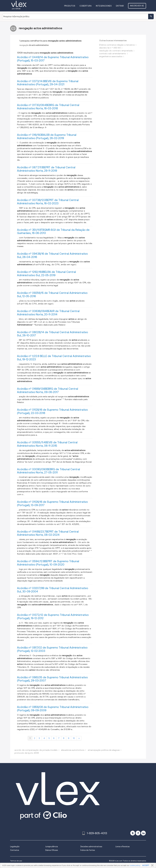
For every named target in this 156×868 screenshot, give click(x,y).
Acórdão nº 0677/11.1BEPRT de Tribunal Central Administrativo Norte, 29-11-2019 (46, 169)
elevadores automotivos (73, 750)
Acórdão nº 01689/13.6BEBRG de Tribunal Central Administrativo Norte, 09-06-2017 (48, 390)
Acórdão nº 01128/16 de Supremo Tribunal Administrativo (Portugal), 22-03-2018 (52, 411)
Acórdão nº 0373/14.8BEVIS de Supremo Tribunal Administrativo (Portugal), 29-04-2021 (48, 83)
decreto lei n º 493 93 (110, 48)
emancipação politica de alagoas (104, 750)
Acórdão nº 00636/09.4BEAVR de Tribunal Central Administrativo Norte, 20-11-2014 (48, 313)
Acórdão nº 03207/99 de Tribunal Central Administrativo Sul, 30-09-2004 (53, 590)
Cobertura (86, 6)
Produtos (70, 6)
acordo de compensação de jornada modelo (36, 750)
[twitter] (133, 833)
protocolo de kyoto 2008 (27, 753)
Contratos (15, 850)
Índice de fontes (88, 850)
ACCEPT (146, 865)
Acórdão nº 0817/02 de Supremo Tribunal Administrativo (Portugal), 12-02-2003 (52, 649)
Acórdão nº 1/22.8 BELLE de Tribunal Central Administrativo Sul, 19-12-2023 (54, 358)
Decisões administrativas (91, 847)
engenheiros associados (111, 56)
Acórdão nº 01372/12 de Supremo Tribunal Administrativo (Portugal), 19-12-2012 (53, 617)
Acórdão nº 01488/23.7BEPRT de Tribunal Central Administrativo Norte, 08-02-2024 (48, 533)
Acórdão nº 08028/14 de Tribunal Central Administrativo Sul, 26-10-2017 (52, 334)
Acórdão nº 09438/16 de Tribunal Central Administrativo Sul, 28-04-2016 (52, 255)
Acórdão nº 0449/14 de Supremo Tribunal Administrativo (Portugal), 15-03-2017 (53, 59)
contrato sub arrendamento (113, 53)
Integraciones (104, 6)
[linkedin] (143, 833)
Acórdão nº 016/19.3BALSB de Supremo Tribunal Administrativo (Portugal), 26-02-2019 (47, 136)
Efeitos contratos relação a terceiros (117, 45)
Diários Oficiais (52, 850)
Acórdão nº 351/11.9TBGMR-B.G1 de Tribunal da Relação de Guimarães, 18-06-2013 (53, 231)
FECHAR (152, 865)
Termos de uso (16, 861)
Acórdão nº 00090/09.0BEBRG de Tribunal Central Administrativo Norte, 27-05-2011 (49, 471)
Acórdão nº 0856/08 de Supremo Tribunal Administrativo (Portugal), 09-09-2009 (53, 709)
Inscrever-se (137, 6)
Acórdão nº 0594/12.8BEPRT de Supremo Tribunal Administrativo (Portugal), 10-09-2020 (48, 563)
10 (74, 738)
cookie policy (135, 865)
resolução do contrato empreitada (116, 51)
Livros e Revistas (123, 847)
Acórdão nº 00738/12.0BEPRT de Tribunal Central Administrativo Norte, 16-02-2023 (48, 202)
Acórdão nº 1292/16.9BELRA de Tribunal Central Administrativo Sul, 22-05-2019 (46, 274)
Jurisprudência (52, 847)
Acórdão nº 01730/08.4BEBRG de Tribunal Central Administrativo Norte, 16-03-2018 (48, 107)
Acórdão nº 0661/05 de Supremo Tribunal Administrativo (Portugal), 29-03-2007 (52, 679)
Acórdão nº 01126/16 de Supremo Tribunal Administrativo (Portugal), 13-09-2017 (52, 503)
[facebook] (138, 833)
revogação (34, 45)
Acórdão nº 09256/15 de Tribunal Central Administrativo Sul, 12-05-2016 (52, 295)
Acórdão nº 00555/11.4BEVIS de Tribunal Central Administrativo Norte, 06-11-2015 (47, 444)
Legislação (15, 847)
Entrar (120, 6)
